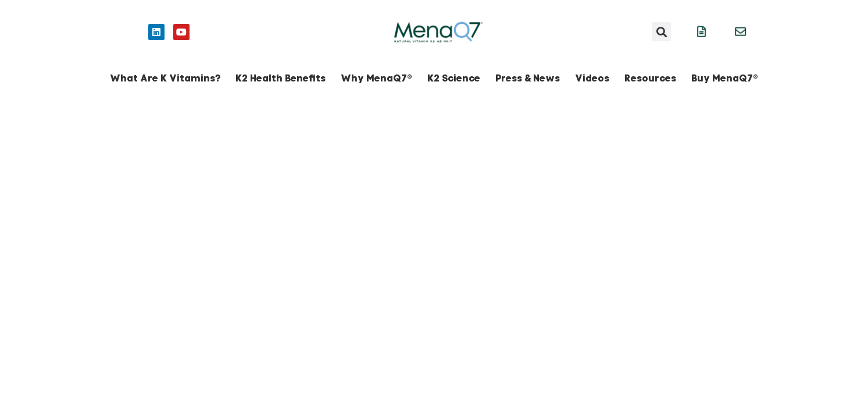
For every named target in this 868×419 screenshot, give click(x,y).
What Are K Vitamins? (165, 78)
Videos (592, 78)
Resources (650, 78)
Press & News (528, 78)
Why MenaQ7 (376, 78)
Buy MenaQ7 (725, 78)
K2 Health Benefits (281, 78)
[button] (661, 32)
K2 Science (454, 78)
